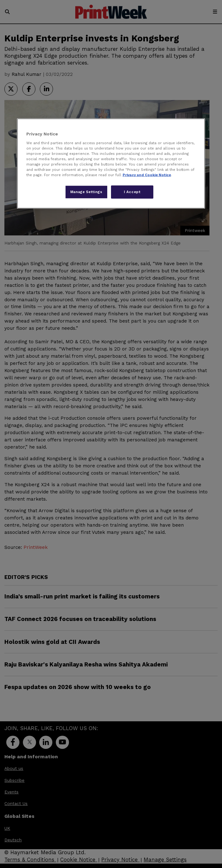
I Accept (132, 192)
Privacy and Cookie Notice (147, 175)
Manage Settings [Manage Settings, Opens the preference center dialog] (86, 192)
